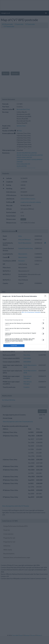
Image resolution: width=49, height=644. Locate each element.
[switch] (43, 323)
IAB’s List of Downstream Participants (31, 312)
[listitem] (24, 320)
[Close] (46, 296)
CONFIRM (14, 346)
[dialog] (24, 322)
